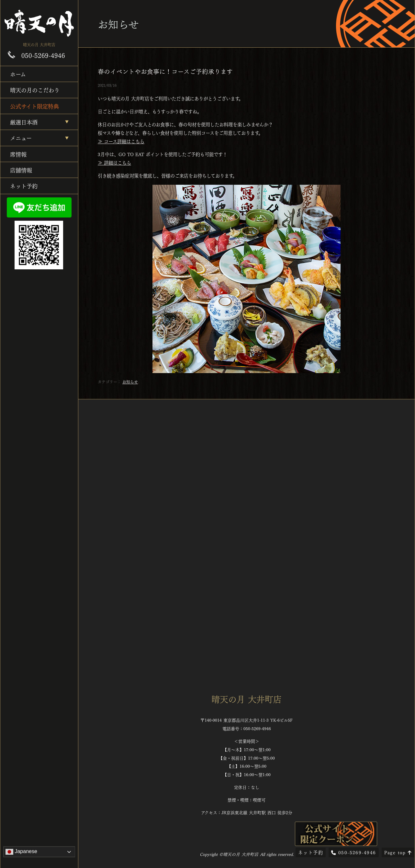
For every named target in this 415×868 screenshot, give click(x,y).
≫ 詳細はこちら (114, 162)
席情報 (18, 154)
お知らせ (130, 381)
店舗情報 (21, 170)
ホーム (18, 74)
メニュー (21, 138)
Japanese (21, 852)
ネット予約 (24, 186)
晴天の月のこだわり (35, 90)
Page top (398, 852)
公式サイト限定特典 (34, 106)
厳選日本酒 (24, 122)
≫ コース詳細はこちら (121, 141)
